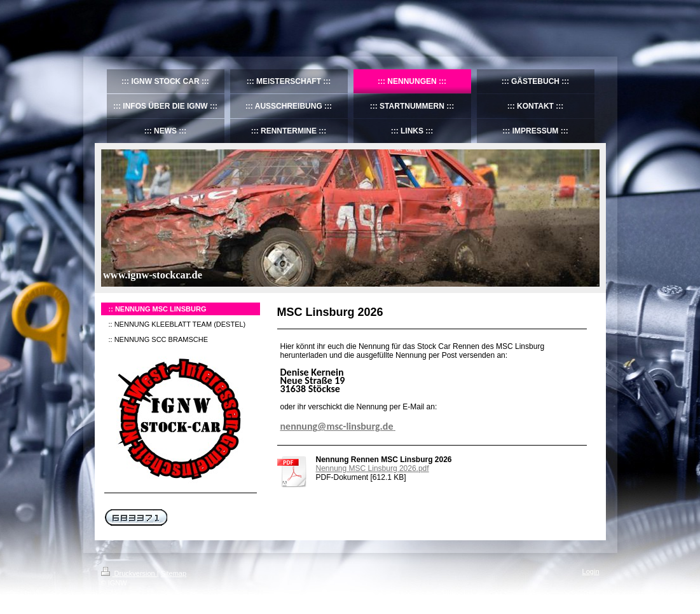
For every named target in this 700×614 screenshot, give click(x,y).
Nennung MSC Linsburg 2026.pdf (373, 468)
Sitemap (174, 573)
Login (591, 571)
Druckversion (129, 573)
